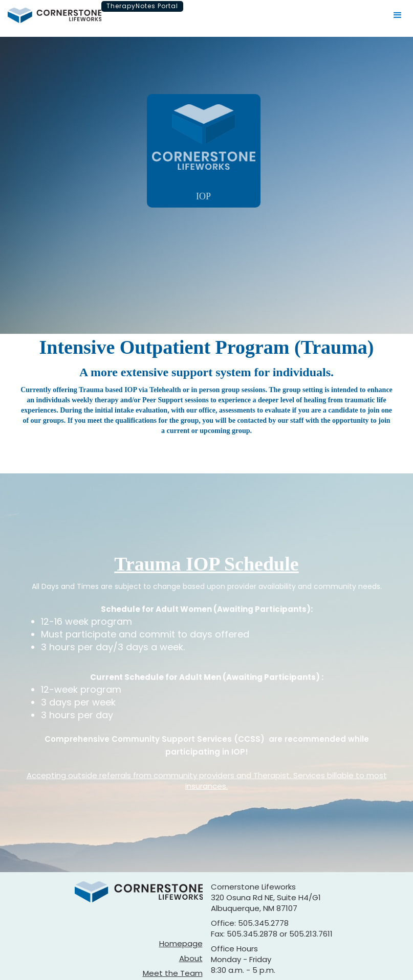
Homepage (181, 943)
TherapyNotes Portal (142, 6)
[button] (398, 15)
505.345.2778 (263, 923)
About (191, 958)
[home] (55, 15)
